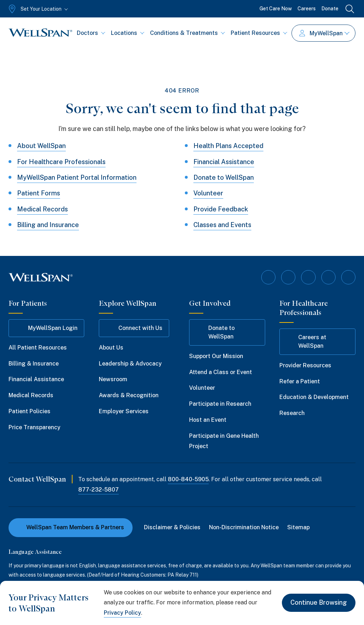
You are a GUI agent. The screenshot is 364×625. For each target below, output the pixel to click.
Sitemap (298, 527)
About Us (111, 348)
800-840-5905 (188, 479)
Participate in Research (220, 404)
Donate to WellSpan (224, 177)
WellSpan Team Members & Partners (71, 527)
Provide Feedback (221, 209)
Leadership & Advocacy (130, 363)
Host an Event (208, 420)
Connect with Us (134, 328)
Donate (330, 9)
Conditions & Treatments (188, 33)
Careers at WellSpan (306, 342)
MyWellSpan (324, 33)
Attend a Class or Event (221, 372)
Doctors (91, 33)
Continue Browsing (319, 603)
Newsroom (113, 379)
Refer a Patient (300, 381)
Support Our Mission (216, 356)
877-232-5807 (98, 490)
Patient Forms (39, 193)
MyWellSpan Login (46, 328)
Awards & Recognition (129, 395)
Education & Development (314, 397)
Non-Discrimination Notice (244, 527)
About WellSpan (41, 146)
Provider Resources (305, 365)
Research (292, 413)
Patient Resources (259, 33)
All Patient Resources (38, 348)
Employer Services (124, 411)
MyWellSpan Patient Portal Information (77, 177)
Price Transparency (34, 427)
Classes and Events (222, 225)
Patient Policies (30, 411)
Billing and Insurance (48, 225)
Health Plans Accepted (228, 146)
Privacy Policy (122, 613)
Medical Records (42, 209)
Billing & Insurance (34, 363)
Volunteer (208, 193)
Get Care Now (276, 9)
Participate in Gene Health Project (224, 441)
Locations (128, 33)
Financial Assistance (224, 162)
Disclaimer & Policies (172, 527)
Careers (307, 9)
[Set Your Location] (38, 9)
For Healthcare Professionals (61, 162)
